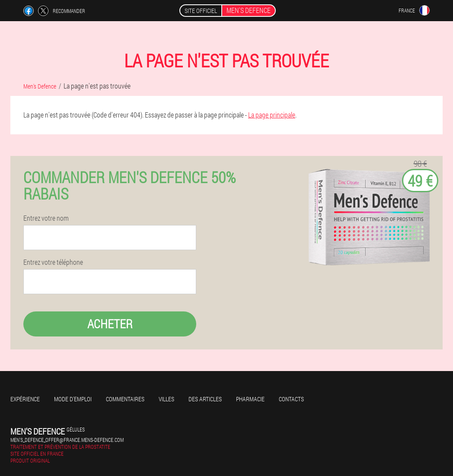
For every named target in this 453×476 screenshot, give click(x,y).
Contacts (291, 399)
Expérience (25, 399)
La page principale (272, 115)
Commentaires (125, 399)
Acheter (110, 324)
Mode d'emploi (73, 399)
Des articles (205, 399)
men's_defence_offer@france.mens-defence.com (67, 440)
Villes (166, 399)
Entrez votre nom (46, 218)
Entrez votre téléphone (53, 262)
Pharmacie (250, 399)
